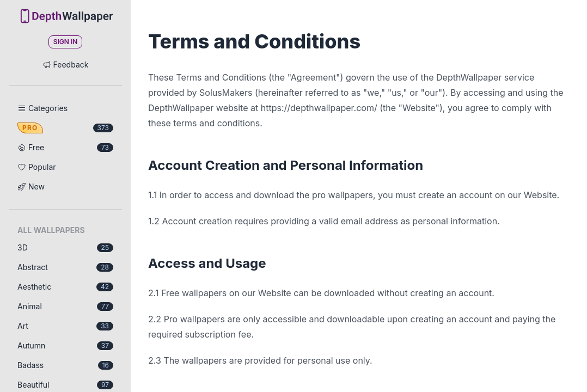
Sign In (66, 42)
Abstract (65, 267)
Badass (65, 365)
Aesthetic (65, 287)
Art (65, 326)
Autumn (65, 345)
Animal (65, 306)
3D (65, 247)
